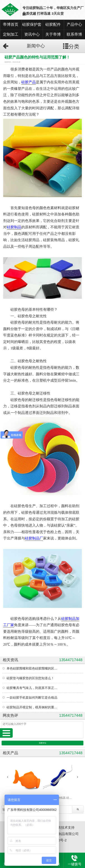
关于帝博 (53, 34)
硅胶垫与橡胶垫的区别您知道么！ (30, 678)
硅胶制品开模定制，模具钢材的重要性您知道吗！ (33, 707)
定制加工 (11, 34)
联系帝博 (74, 34)
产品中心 (74, 24)
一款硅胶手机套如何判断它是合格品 (32, 698)
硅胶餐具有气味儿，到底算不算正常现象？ (33, 688)
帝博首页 (11, 24)
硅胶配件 (53, 24)
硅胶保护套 (32, 24)
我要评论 (43, 743)
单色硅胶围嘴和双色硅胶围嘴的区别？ (33, 668)
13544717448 (71, 660)
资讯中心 (32, 34)
